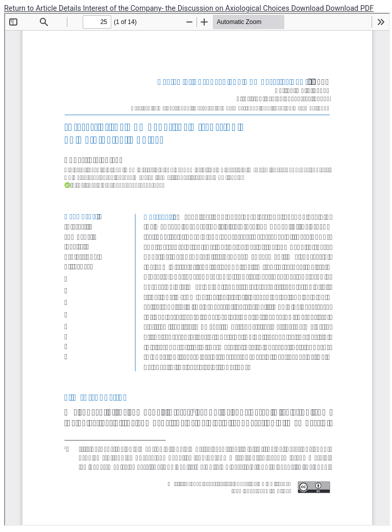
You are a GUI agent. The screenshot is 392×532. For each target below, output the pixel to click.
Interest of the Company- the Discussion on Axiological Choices (187, 8)
